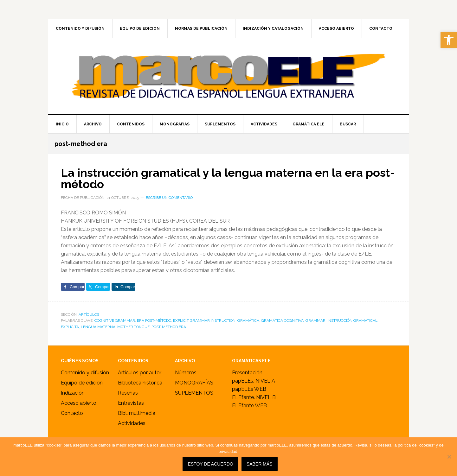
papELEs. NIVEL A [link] (254, 381)
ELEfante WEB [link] (249, 406)
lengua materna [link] (98, 327)
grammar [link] (315, 321)
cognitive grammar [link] (115, 321)
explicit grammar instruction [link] (204, 321)
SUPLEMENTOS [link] (194, 393)
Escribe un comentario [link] (169, 198)
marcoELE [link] (229, 76)
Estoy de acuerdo (210, 464)
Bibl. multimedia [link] (137, 413)
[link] (449, 40)
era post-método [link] (154, 321)
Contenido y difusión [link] (85, 373)
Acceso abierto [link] (79, 403)
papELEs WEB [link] (249, 389)
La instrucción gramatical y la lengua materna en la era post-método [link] (228, 178)
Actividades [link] (132, 423)
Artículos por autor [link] (140, 373)
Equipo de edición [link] (82, 383)
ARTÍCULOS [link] (89, 314)
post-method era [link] (169, 327)
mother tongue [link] (133, 327)
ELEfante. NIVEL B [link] (254, 397)
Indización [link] (73, 393)
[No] (449, 457)
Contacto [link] (72, 413)
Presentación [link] (247, 373)
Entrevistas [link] (131, 403)
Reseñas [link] (128, 393)
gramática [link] (248, 321)
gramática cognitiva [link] (282, 321)
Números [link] (186, 373)
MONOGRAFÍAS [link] (194, 383)
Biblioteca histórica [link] (140, 383)
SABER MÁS (260, 464)
